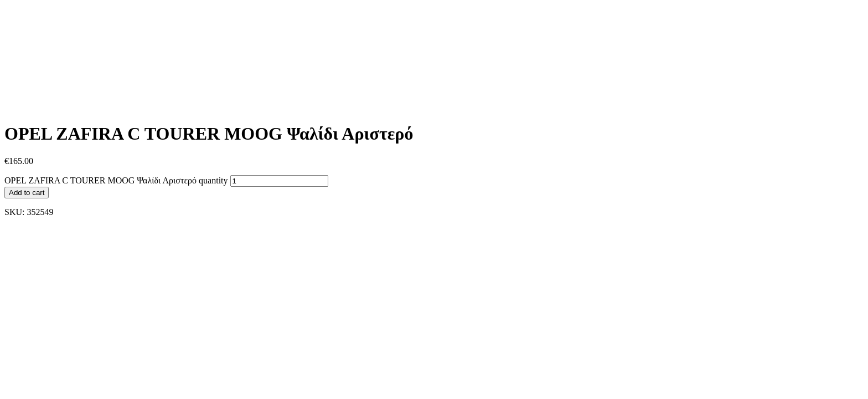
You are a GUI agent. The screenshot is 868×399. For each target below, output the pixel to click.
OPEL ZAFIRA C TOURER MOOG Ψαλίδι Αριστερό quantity (116, 180)
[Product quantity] (279, 181)
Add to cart (27, 193)
